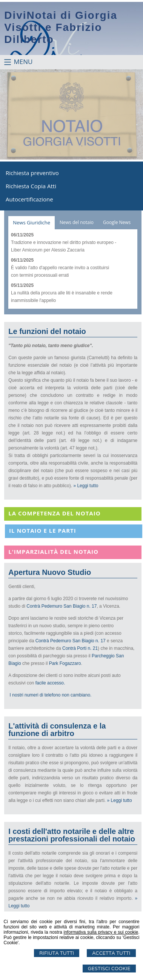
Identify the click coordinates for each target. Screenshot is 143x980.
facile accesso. (50, 683)
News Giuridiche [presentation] (32, 223)
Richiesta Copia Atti (31, 186)
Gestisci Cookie (109, 969)
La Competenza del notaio (54, 513)
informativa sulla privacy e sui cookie (101, 932)
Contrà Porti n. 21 (80, 648)
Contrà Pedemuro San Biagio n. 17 (62, 606)
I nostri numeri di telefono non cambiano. (51, 695)
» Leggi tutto (86, 486)
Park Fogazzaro (65, 663)
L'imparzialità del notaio (53, 552)
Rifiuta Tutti (57, 953)
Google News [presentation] (117, 222)
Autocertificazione (29, 199)
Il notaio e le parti (43, 530)
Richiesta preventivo (32, 173)
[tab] (32, 223)
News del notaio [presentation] (77, 222)
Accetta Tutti (111, 953)
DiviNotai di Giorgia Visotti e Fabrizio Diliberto (61, 27)
